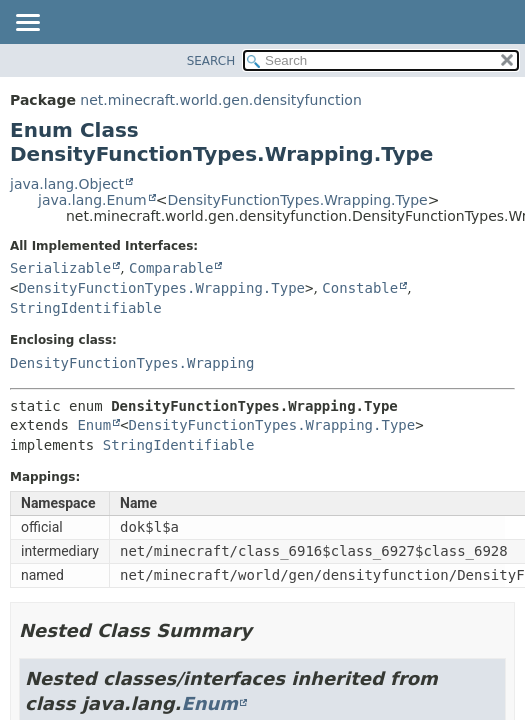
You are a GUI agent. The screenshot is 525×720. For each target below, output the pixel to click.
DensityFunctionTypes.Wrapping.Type (297, 200)
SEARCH (211, 61)
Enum (94, 425)
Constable (360, 288)
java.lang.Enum (92, 200)
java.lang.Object (67, 184)
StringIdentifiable (86, 308)
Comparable (171, 268)
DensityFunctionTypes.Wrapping (132, 363)
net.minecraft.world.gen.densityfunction (220, 100)
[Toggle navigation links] (27, 24)
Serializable (60, 268)
